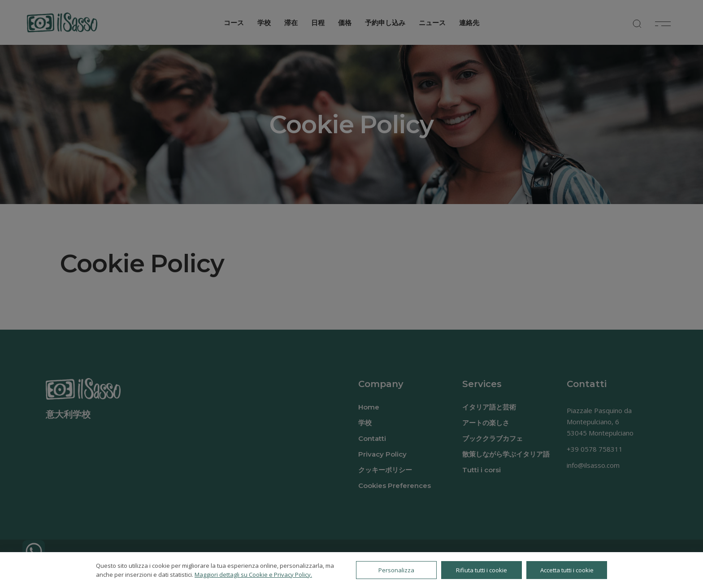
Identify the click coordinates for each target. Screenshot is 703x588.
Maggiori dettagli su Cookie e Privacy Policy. (253, 575)
